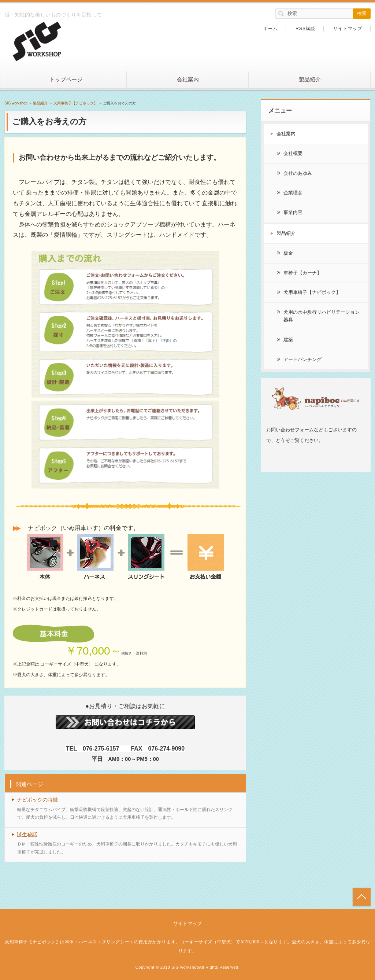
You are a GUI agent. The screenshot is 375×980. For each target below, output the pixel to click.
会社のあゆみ (298, 173)
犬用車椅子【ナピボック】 (75, 103)
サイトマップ (348, 29)
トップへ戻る (362, 897)
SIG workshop (16, 103)
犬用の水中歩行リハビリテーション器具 (322, 316)
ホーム (271, 29)
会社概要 (293, 153)
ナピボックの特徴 (37, 800)
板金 (288, 253)
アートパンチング (302, 359)
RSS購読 (306, 29)
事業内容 (293, 212)
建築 (288, 340)
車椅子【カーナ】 (302, 273)
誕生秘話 (27, 835)
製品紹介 (310, 79)
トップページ (66, 79)
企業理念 (293, 193)
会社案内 (188, 79)
